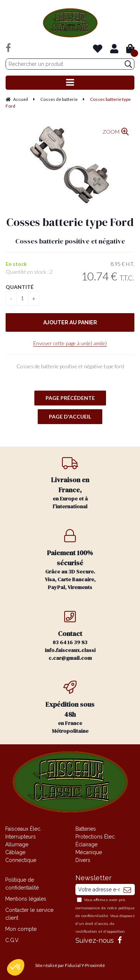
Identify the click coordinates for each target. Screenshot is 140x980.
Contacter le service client (29, 914)
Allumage (17, 844)
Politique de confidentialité (22, 884)
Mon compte (21, 929)
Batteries (86, 829)
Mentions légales (26, 899)
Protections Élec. (96, 837)
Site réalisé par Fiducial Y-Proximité (70, 965)
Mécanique (89, 852)
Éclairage (86, 844)
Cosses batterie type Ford (70, 222)
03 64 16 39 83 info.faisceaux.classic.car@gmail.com (70, 636)
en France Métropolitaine (70, 708)
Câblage (15, 852)
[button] (16, 967)
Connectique (21, 860)
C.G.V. (12, 940)
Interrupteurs (21, 837)
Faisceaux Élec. (23, 829)
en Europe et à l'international (70, 483)
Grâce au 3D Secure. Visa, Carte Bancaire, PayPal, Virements (70, 560)
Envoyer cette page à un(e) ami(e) (70, 343)
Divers (83, 860)
